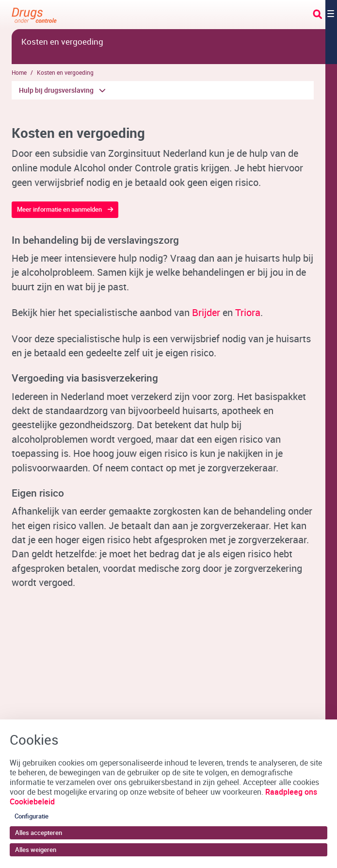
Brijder (206, 312)
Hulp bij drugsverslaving (56, 90)
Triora (248, 312)
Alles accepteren (39, 833)
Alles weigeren (36, 850)
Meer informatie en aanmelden (59, 209)
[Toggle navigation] (325, 15)
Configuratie (32, 816)
